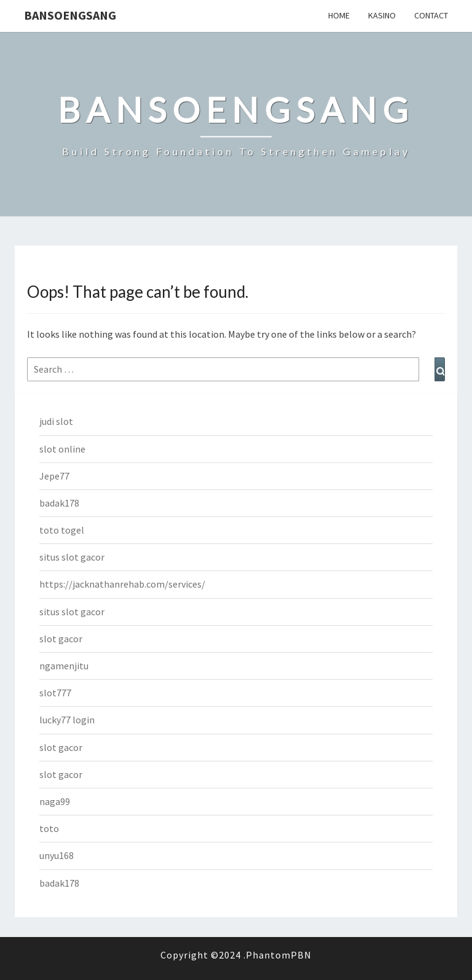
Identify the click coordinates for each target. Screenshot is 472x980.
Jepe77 (54, 476)
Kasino (382, 15)
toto (49, 828)
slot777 (55, 693)
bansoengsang (70, 15)
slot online (62, 449)
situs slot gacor (72, 557)
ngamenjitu (64, 666)
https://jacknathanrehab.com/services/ (122, 584)
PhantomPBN (279, 955)
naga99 (55, 801)
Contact (431, 15)
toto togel (62, 530)
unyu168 (57, 855)
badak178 (59, 503)
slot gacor (61, 639)
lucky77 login (67, 720)
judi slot (56, 421)
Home (339, 15)
